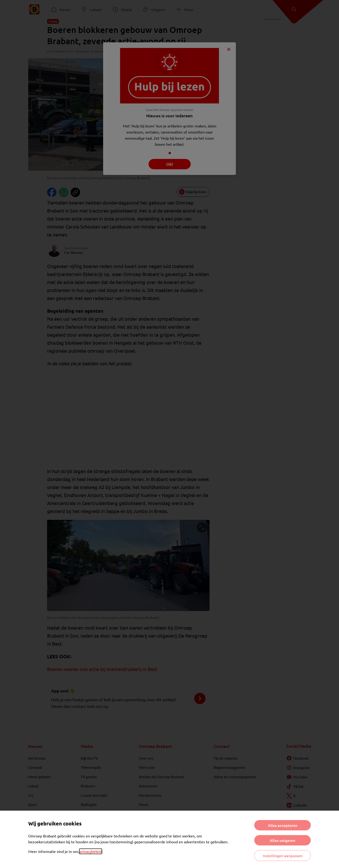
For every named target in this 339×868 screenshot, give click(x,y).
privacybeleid (91, 851)
